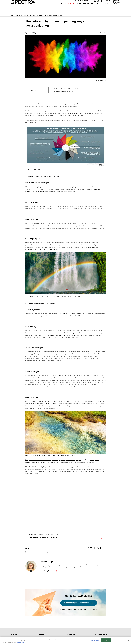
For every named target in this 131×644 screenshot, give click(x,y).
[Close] (128, 640)
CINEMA (78, 6)
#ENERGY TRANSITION (32, 552)
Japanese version (100, 80)
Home (13, 15)
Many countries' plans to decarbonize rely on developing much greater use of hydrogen (53, 460)
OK (106, 640)
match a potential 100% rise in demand (76, 113)
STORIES (71, 6)
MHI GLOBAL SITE (83, 4)
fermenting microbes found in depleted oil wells (41, 404)
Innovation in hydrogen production (64, 92)
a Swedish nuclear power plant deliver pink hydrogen (59, 335)
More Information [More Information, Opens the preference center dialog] (94, 640)
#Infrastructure (55, 552)
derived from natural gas (44, 206)
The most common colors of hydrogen (66, 88)
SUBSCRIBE (106, 6)
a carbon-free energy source (70, 333)
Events (97, 6)
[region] (65, 640)
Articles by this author (48, 571)
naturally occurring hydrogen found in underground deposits (57, 376)
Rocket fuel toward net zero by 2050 (44, 538)
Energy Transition (21, 15)
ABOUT (64, 6)
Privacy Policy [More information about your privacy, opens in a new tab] (21, 642)
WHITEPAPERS (88, 6)
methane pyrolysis (31, 354)
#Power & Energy (44, 552)
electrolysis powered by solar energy (73, 314)
